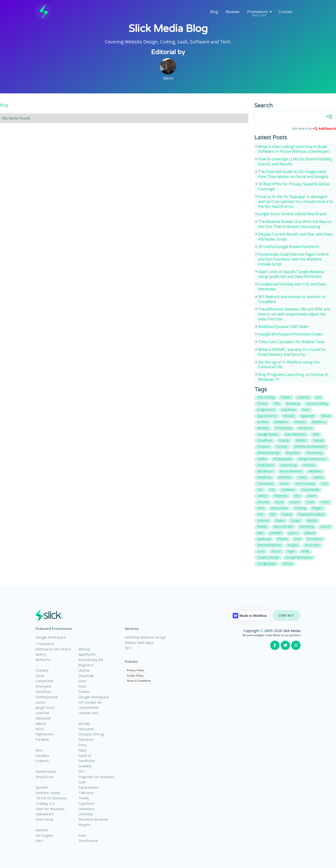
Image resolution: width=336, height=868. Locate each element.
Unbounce (86, 809)
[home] (44, 12)
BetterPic (43, 660)
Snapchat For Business (96, 777)
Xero (39, 840)
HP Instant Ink (90, 702)
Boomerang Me (91, 660)
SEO (128, 648)
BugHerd (86, 665)
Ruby (82, 750)
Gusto (40, 702)
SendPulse (87, 761)
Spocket (42, 787)
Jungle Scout (45, 707)
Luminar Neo (89, 713)
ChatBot (42, 670)
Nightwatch (45, 734)
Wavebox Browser (93, 819)
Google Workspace (51, 637)
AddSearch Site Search (53, 649)
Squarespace (89, 787)
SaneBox (42, 755)
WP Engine (44, 835)
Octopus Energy (91, 734)
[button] (259, 12)
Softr (82, 782)
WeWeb (42, 830)
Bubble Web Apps (139, 642)
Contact (285, 12)
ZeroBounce (88, 840)
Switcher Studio (48, 793)
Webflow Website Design (145, 637)
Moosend (86, 729)
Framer (84, 692)
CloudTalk (86, 676)
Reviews (233, 12)
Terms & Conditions (139, 681)
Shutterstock (46, 771)
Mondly (84, 723)
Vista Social (44, 819)
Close (40, 676)
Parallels (42, 739)
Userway (86, 814)
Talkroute (86, 793)
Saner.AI (85, 755)
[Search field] (295, 117)
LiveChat (42, 713)
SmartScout (45, 777)
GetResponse (47, 697)
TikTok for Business (51, 798)
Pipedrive (86, 739)
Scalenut (42, 761)
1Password (45, 644)
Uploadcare (45, 814)
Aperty (41, 654)
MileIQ (41, 723)
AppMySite (87, 654)
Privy (82, 745)
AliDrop (84, 649)
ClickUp (84, 670)
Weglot (84, 825)
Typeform (86, 803)
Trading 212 (45, 803)
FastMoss (43, 692)
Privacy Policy (135, 670)
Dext (82, 681)
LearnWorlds (89, 707)
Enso (82, 686)
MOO (40, 729)
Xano (82, 835)
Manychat (43, 718)
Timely (84, 798)
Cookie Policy (135, 676)
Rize (39, 750)
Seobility (85, 766)
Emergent (44, 686)
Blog (214, 12)
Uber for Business (50, 809)
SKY (82, 771)
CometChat (44, 681)
